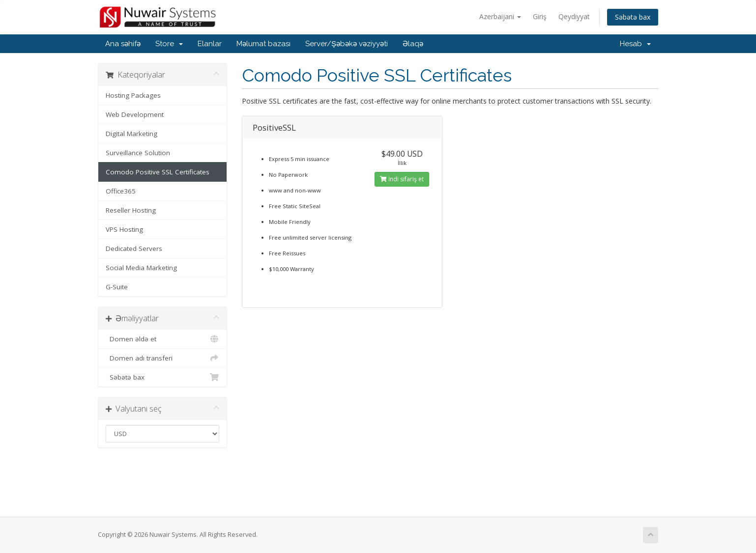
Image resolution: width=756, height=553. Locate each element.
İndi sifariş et (402, 179)
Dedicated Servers (134, 249)
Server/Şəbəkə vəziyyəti (347, 44)
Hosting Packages (133, 95)
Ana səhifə (123, 44)
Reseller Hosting (131, 210)
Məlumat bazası (263, 44)
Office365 (121, 191)
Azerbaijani (500, 16)
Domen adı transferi (162, 358)
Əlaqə (413, 44)
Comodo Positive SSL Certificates (158, 172)
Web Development (135, 114)
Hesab (635, 44)
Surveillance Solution (138, 153)
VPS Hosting (124, 229)
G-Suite (117, 287)
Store (169, 44)
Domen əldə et (162, 339)
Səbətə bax (633, 17)
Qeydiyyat (574, 16)
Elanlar (210, 44)
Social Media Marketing (141, 268)
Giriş (540, 16)
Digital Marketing (131, 134)
